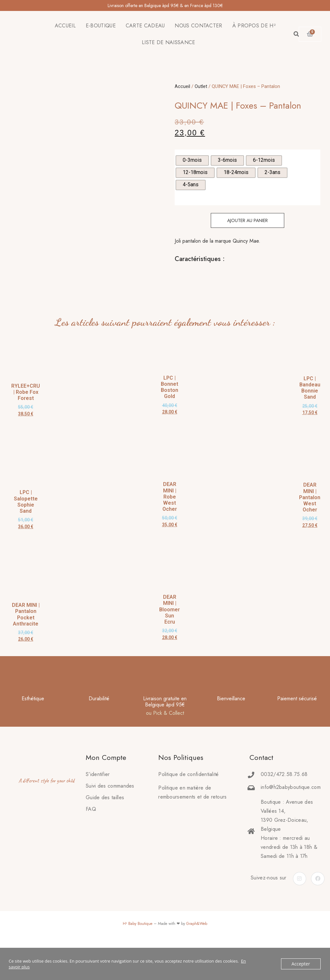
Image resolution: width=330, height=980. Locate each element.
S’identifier (98, 807)
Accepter (301, 964)
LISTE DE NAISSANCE (168, 42)
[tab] (175, 275)
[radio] (192, 160)
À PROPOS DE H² (254, 26)
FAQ (91, 842)
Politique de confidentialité (188, 807)
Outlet (201, 86)
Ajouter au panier (247, 220)
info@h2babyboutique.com (291, 820)
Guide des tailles (105, 830)
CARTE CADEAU (145, 26)
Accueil (182, 86)
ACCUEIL (65, 26)
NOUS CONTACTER (198, 26)
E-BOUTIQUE (101, 26)
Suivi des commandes (110, 819)
